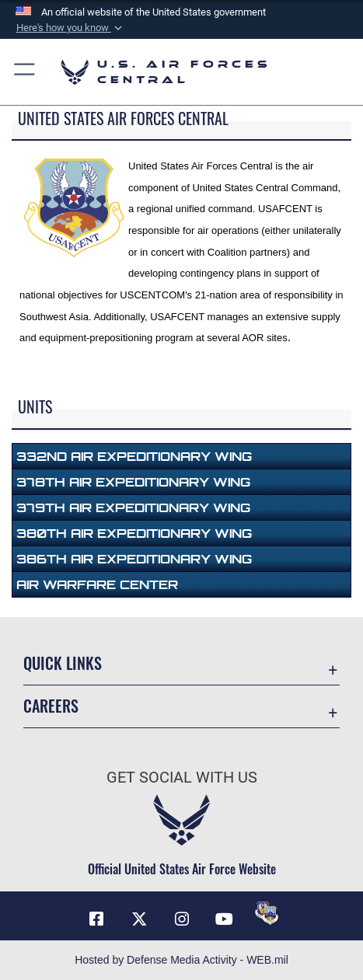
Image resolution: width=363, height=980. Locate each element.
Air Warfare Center (97, 584)
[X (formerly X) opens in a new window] (139, 919)
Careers (51, 706)
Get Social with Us (182, 778)
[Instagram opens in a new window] (182, 919)
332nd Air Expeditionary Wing (134, 456)
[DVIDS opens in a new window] (267, 913)
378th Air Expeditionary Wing (133, 482)
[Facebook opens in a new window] (96, 919)
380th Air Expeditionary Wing (134, 533)
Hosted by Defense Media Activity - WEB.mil (181, 960)
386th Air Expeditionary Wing (134, 559)
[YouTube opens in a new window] (224, 919)
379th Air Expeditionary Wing (133, 507)
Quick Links (63, 663)
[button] (70, 28)
